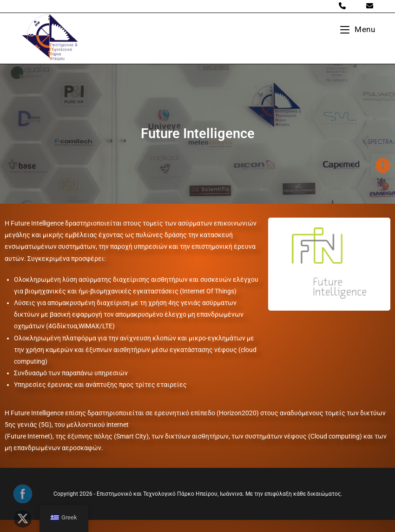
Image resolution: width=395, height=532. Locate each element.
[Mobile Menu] (358, 29)
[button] (383, 166)
